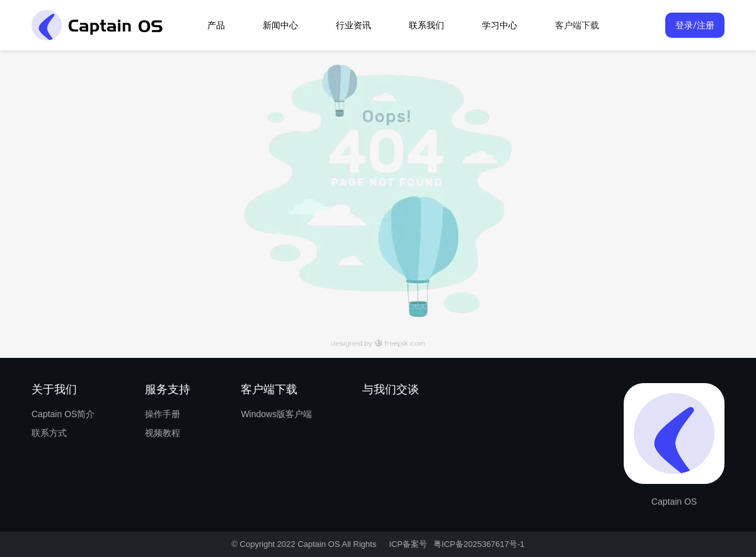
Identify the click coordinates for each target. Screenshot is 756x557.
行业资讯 (353, 25)
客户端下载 (577, 25)
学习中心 (500, 25)
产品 (216, 25)
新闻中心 (280, 25)
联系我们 (427, 25)
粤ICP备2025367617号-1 (479, 544)
